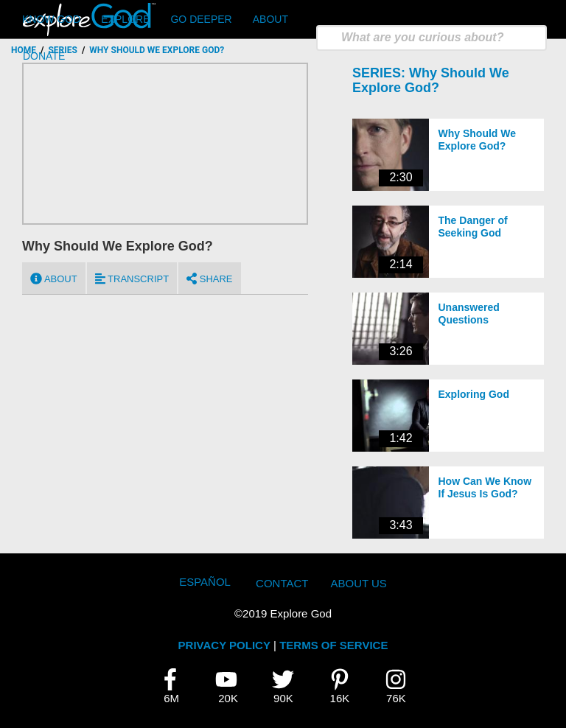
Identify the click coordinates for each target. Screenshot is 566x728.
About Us (358, 583)
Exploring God (474, 394)
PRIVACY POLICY (224, 645)
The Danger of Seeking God (473, 227)
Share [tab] (209, 279)
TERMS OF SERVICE (333, 645)
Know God (51, 19)
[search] (432, 38)
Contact (282, 583)
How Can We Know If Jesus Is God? (485, 487)
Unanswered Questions (469, 314)
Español (205, 582)
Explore (125, 19)
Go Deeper (201, 19)
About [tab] (54, 279)
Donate (44, 56)
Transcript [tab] (132, 279)
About (270, 19)
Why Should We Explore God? (431, 80)
